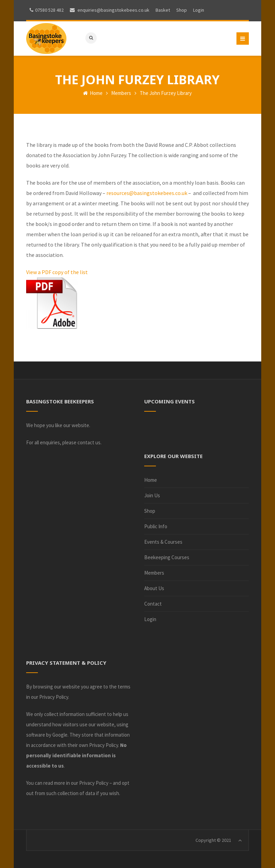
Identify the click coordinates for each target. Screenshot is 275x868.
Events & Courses (163, 542)
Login (150, 619)
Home (93, 93)
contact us (89, 442)
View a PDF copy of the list (57, 272)
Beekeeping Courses (167, 557)
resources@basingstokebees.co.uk (147, 193)
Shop (150, 511)
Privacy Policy (54, 697)
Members (121, 93)
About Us (154, 588)
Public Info (156, 526)
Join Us (152, 495)
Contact (153, 604)
